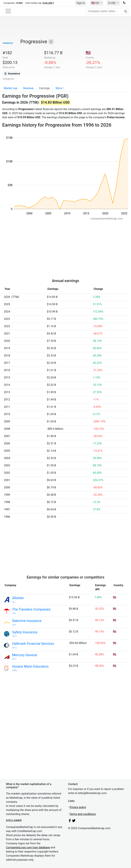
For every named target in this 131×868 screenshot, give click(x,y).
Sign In (81, 3)
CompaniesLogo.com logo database (28, 847)
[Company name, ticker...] (107, 11)
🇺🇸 (96, 3)
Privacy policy (78, 807)
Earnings (45, 88)
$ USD (112, 3)
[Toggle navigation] (8, 11)
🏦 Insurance (12, 74)
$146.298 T (48, 3)
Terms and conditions (83, 814)
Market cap (11, 88)
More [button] (59, 88)
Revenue (28, 88)
